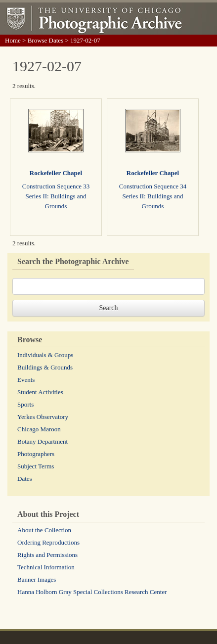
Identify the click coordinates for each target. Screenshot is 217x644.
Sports (25, 404)
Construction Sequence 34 (153, 186)
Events (26, 380)
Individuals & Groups (45, 355)
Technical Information (46, 567)
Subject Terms (36, 466)
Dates (25, 479)
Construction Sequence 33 (56, 186)
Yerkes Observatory (43, 417)
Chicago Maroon (39, 429)
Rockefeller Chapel (56, 173)
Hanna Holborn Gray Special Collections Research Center (92, 592)
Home (13, 40)
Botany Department (43, 441)
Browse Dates (46, 40)
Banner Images (37, 579)
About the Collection (44, 530)
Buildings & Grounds (45, 367)
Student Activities (40, 392)
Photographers (36, 454)
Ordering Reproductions (48, 542)
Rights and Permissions (47, 555)
